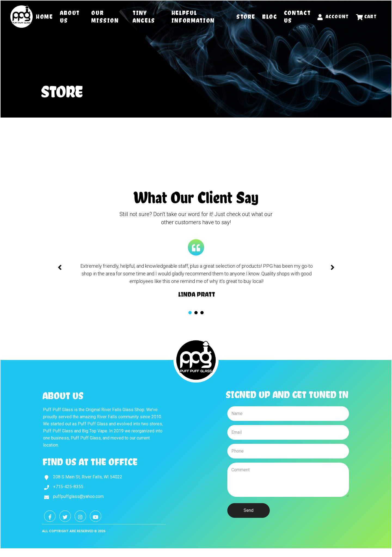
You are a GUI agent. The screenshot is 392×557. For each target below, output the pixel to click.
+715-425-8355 (68, 487)
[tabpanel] (197, 280)
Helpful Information (193, 17)
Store (246, 17)
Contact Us (297, 17)
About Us (70, 17)
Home (45, 17)
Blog (270, 17)
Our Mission (105, 17)
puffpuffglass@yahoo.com (78, 496)
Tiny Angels (144, 17)
